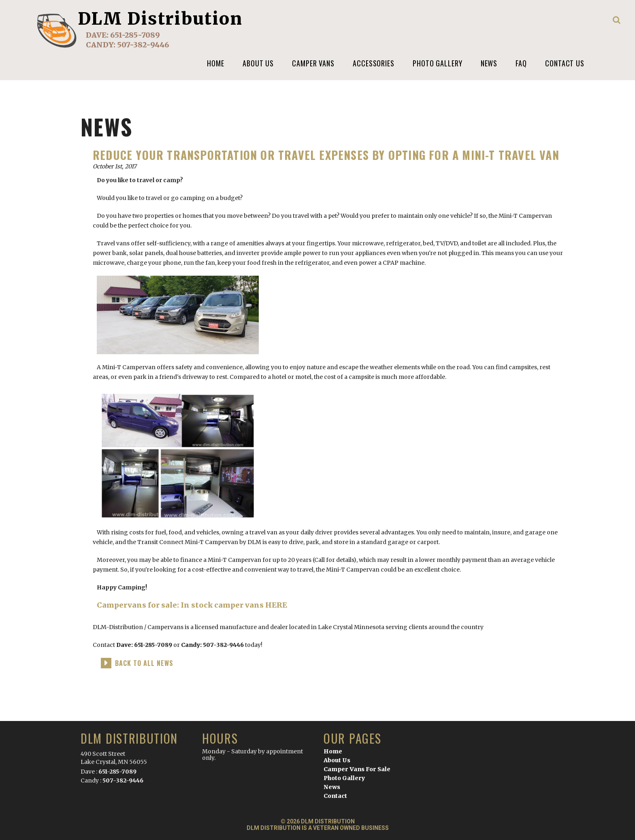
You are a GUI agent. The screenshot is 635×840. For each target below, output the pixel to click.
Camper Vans (313, 63)
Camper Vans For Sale (357, 769)
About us (258, 63)
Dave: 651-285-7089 (144, 645)
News (489, 63)
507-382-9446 (143, 45)
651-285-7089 (135, 35)
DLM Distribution (160, 19)
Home (216, 63)
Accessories (374, 63)
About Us (337, 760)
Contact (335, 796)
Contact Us (565, 63)
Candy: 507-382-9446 (213, 645)
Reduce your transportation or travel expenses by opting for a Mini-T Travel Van (326, 155)
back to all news (144, 663)
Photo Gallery (438, 63)
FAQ (521, 63)
